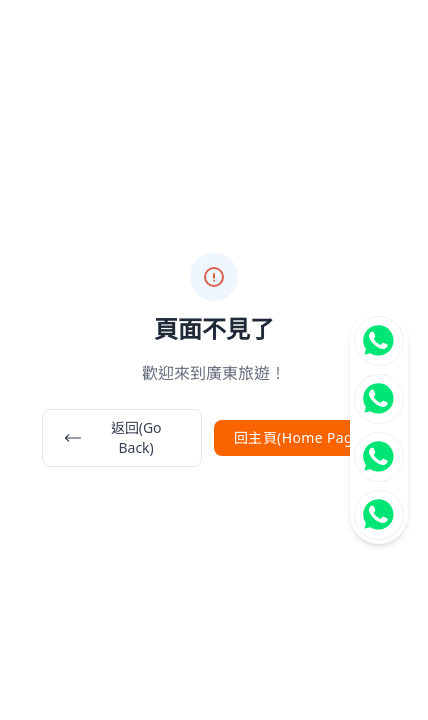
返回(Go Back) (112, 437)
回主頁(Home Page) (300, 437)
